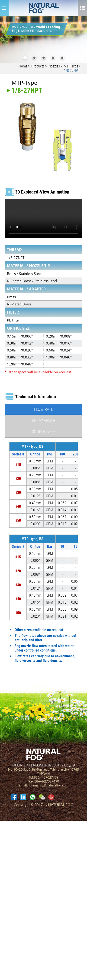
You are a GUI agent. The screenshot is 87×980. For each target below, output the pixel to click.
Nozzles (54, 66)
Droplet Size (44, 432)
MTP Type (71, 66)
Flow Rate (44, 409)
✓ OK (33, 978)
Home (23, 66)
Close (4, 823)
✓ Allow (6, 832)
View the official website (37, 876)
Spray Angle (44, 420)
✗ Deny (6, 836)
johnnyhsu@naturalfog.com (48, 785)
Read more (10, 876)
